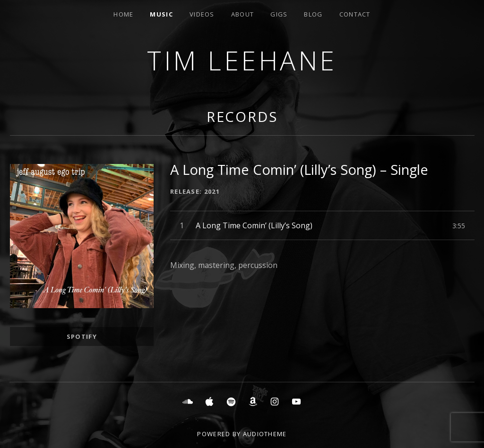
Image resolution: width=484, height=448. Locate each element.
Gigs (279, 14)
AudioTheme (265, 434)
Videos (202, 14)
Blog (313, 14)
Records (242, 116)
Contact (355, 14)
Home (123, 14)
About (243, 14)
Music (161, 14)
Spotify (82, 336)
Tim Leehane (242, 60)
